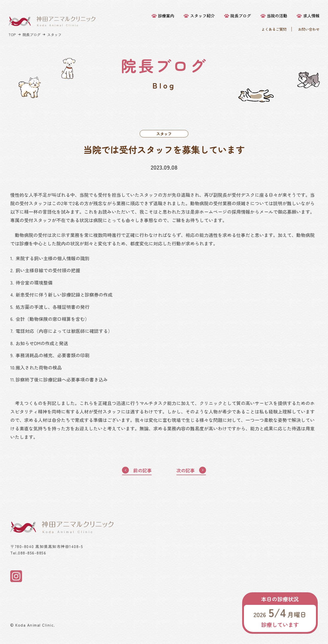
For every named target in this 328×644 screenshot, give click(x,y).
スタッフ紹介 (202, 16)
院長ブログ (241, 16)
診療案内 (166, 16)
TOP (12, 35)
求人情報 (311, 16)
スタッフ (54, 35)
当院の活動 (277, 16)
